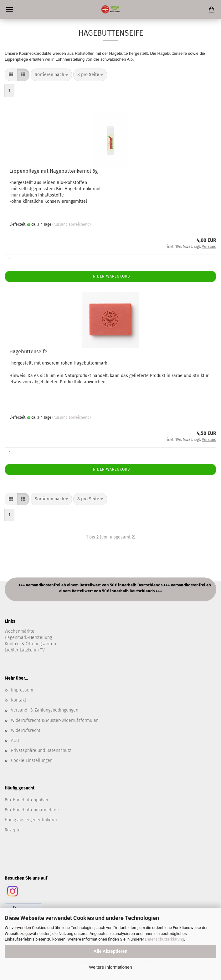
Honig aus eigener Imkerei (31, 820)
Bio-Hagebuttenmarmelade (32, 810)
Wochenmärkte (20, 631)
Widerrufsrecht (26, 730)
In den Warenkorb (111, 276)
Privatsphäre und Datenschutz (41, 750)
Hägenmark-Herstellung (28, 638)
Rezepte (13, 830)
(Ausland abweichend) (72, 224)
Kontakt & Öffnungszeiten (30, 644)
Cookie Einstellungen (32, 761)
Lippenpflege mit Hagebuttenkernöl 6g (54, 171)
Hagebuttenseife (28, 352)
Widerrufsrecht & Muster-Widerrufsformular (54, 720)
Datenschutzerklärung (164, 939)
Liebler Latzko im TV (25, 650)
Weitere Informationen (110, 967)
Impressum (22, 690)
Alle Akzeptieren (110, 951)
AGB (15, 740)
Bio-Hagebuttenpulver (27, 800)
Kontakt (19, 700)
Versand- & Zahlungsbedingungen (45, 710)
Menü (9, 9)
